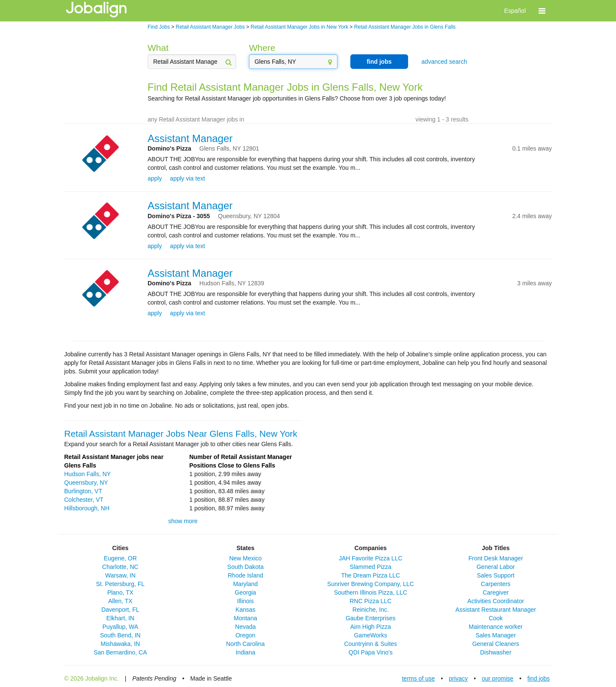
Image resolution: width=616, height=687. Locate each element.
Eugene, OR (120, 558)
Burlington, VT (83, 491)
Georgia (246, 592)
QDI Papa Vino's (371, 652)
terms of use (418, 678)
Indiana (246, 652)
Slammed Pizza (371, 567)
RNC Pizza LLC (370, 601)
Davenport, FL (120, 610)
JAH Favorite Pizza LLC (371, 558)
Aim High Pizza (371, 627)
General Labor (496, 567)
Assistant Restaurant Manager (496, 610)
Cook (496, 618)
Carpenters (496, 584)
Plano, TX (120, 592)
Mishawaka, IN (120, 644)
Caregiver (496, 592)
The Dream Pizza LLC (370, 575)
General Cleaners (496, 644)
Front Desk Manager (496, 558)
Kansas (245, 610)
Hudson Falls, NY (87, 474)
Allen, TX (120, 601)
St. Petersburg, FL (120, 584)
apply (155, 178)
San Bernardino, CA (120, 652)
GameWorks (370, 635)
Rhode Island (245, 575)
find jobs (379, 62)
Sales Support (496, 575)
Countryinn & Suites (370, 644)
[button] (542, 11)
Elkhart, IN (120, 618)
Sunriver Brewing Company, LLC (371, 584)
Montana (246, 618)
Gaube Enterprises (371, 618)
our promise (498, 678)
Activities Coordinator (496, 601)
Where (262, 48)
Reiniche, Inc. (371, 610)
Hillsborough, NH (87, 508)
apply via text (187, 178)
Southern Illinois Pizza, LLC (371, 592)
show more (183, 521)
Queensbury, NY (86, 483)
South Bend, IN (120, 635)
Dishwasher (496, 652)
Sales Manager (496, 635)
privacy (458, 678)
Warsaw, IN (120, 575)
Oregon (245, 635)
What (158, 48)
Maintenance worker (496, 627)
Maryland (246, 584)
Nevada (246, 627)
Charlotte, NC (120, 567)
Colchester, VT (84, 500)
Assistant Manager (190, 138)
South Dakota (245, 567)
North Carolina (246, 644)
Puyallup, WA (120, 627)
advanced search (444, 62)
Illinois (245, 601)
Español (515, 11)
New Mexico (246, 558)
